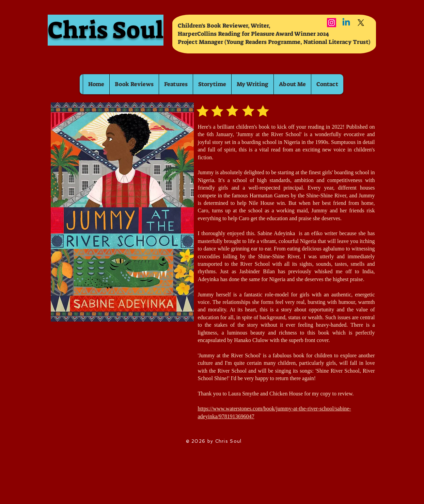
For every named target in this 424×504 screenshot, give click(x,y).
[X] (361, 23)
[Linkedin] (346, 23)
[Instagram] (332, 23)
